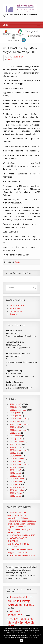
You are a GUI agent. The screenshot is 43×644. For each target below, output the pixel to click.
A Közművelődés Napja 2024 (23, 555)
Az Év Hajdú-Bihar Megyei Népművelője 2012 (21, 622)
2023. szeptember (18, 424)
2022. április (15, 433)
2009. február (16, 496)
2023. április (15, 427)
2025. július (15, 413)
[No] (40, 635)
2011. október (16, 482)
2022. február (16, 436)
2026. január (15, 407)
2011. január (15, 485)
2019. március (16, 456)
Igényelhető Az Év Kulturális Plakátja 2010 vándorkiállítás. (21, 601)
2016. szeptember (18, 464)
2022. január (15, 439)
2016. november (17, 459)
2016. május (15, 467)
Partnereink (15, 308)
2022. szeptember (18, 430)
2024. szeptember (18, 419)
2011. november (17, 479)
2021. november (17, 441)
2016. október (16, 462)
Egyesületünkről (17, 305)
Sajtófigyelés (16, 311)
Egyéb (17, 262)
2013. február (16, 470)
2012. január (15, 476)
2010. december (17, 487)
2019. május (15, 453)
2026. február (16, 404)
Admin (10, 59)
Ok (21, 641)
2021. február (16, 444)
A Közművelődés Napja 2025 (23, 535)
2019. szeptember (18, 450)
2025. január (15, 416)
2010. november (17, 490)
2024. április (15, 421)
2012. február (16, 473)
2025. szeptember (18, 410)
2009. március (16, 493)
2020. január (15, 447)
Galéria (13, 314)
